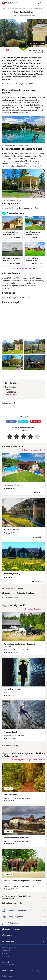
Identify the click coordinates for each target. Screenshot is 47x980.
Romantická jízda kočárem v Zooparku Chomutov (19, 645)
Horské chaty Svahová (34, 232)
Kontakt (5, 953)
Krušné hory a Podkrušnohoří (17, 8)
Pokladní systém (8, 965)
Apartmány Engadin (12, 529)
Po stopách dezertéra (12, 689)
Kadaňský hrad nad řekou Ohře (16, 838)
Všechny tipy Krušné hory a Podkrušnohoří (27, 760)
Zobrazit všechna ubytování (22, 268)
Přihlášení (6, 956)
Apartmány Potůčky (12, 574)
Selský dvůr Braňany (10, 232)
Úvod (4, 8)
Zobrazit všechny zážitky (33, 609)
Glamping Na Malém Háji (12, 258)
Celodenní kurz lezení (12, 732)
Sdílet (8, 50)
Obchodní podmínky (9, 948)
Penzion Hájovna (32, 258)
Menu (43, 3)
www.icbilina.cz (11, 394)
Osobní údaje (7, 951)
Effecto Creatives (8, 976)
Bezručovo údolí (10, 795)
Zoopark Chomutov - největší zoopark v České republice (22, 882)
